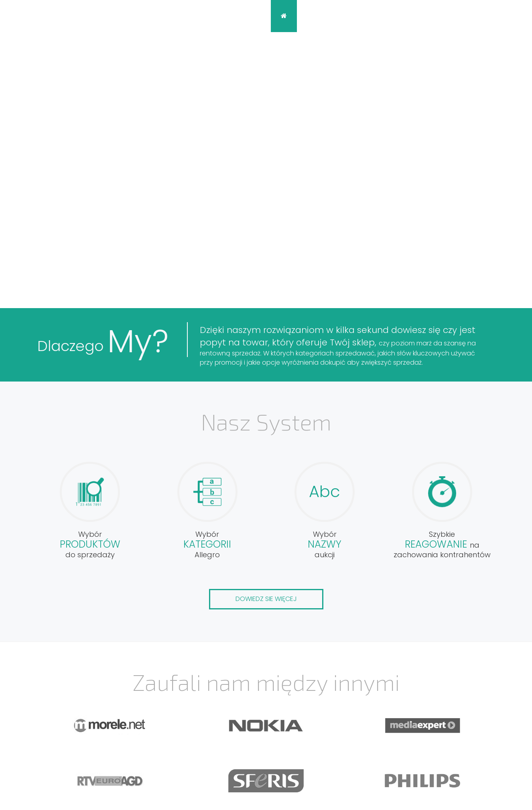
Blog (386, 16)
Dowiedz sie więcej (266, 599)
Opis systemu (332, 16)
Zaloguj (492, 16)
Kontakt (428, 16)
